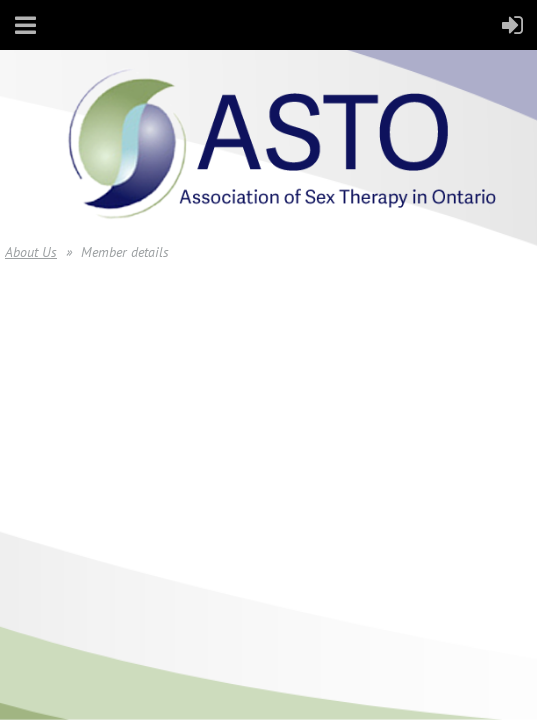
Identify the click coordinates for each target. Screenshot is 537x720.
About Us (31, 252)
